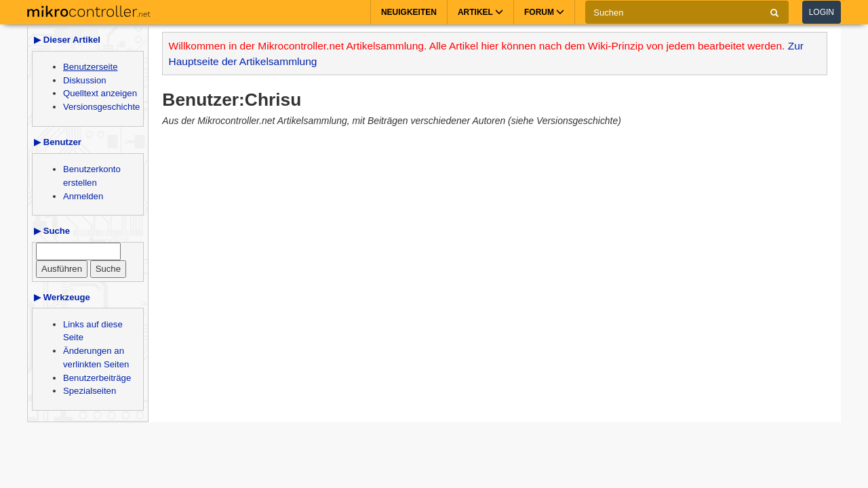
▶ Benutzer (58, 142)
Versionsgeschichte (101, 107)
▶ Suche (52, 231)
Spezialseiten (90, 391)
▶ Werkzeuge (62, 297)
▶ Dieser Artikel (67, 40)
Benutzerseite (90, 67)
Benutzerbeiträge (97, 378)
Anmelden (83, 196)
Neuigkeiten (409, 12)
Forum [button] (544, 12)
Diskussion (85, 80)
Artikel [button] (480, 12)
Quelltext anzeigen (100, 93)
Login (822, 12)
